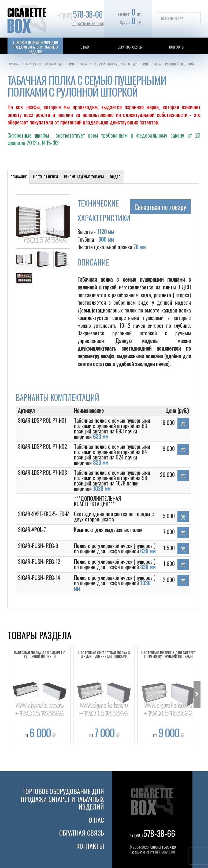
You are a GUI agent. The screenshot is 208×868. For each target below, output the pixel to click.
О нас (85, 47)
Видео (115, 177)
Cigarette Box (32, 19)
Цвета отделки (45, 177)
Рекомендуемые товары (84, 177)
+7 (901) (80, 15)
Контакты (177, 47)
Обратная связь (130, 47)
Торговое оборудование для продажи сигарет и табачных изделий (35, 47)
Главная (14, 64)
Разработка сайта (142, 852)
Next (197, 694)
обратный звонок (88, 23)
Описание (19, 177)
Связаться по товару (160, 207)
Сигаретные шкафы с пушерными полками (56, 64)
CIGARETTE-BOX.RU (163, 847)
